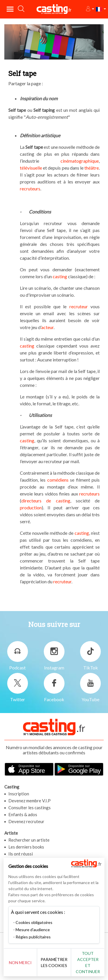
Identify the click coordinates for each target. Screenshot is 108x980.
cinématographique (80, 161)
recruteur (79, 306)
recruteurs (30, 189)
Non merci (20, 963)
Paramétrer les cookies (54, 962)
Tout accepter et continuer (88, 962)
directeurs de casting (46, 501)
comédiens (58, 480)
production (31, 507)
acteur (47, 327)
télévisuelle (31, 168)
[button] (90, 9)
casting (60, 276)
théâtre (91, 168)
